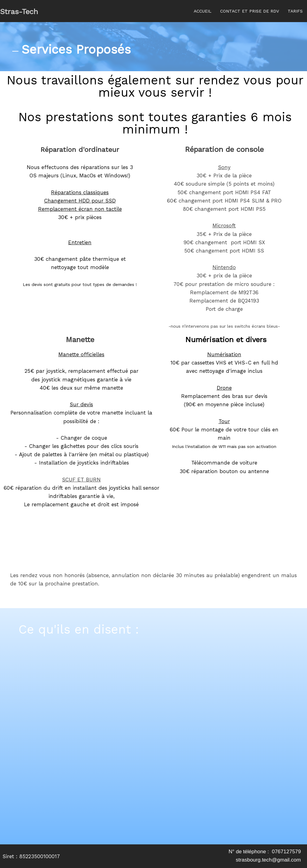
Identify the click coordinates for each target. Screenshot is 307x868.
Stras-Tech (19, 12)
